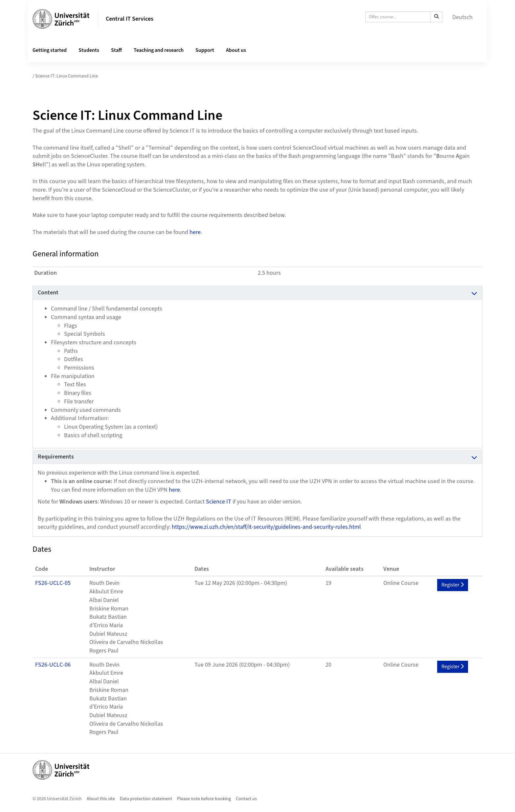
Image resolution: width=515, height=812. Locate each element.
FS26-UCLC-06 (53, 665)
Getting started (50, 50)
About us (236, 50)
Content (48, 293)
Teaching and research (159, 50)
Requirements (56, 457)
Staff (116, 50)
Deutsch (462, 17)
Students (89, 50)
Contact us (246, 799)
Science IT (219, 502)
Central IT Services (130, 19)
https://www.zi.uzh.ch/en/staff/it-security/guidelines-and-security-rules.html (266, 527)
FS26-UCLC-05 (53, 583)
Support (205, 50)
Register (453, 585)
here (195, 232)
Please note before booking (204, 799)
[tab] (257, 293)
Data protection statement (146, 799)
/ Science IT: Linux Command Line (65, 76)
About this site (101, 799)
